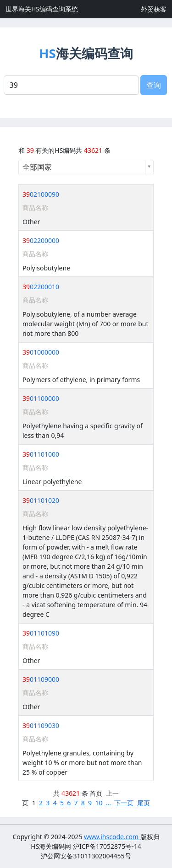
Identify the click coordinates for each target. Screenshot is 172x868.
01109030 (41, 725)
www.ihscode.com (112, 837)
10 (99, 803)
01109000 (41, 679)
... (108, 803)
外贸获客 (154, 9)
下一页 (124, 803)
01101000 (41, 454)
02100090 (41, 194)
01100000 (41, 398)
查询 (154, 85)
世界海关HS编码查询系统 (42, 9)
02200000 (41, 240)
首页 (96, 793)
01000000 (41, 352)
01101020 (41, 500)
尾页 (144, 803)
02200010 (41, 287)
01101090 (41, 633)
